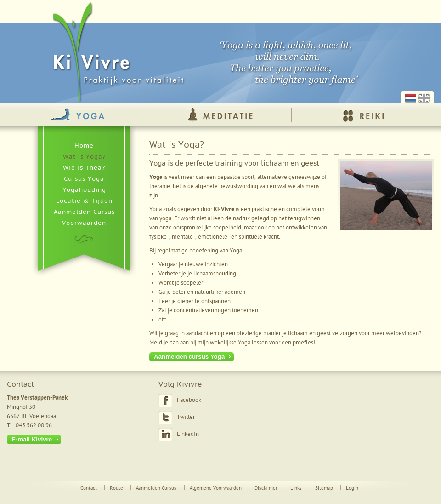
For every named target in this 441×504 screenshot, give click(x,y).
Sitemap (324, 488)
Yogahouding (84, 190)
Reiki (363, 115)
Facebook (189, 400)
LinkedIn (188, 434)
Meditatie (220, 115)
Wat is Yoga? (84, 157)
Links (296, 488)
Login (352, 488)
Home (84, 146)
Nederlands (411, 98)
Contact (89, 488)
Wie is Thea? (84, 168)
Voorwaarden (84, 223)
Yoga (78, 115)
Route (116, 488)
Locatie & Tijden (84, 201)
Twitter (186, 417)
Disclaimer (266, 488)
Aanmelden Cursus (84, 212)
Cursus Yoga (84, 179)
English (424, 98)
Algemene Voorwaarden (216, 488)
